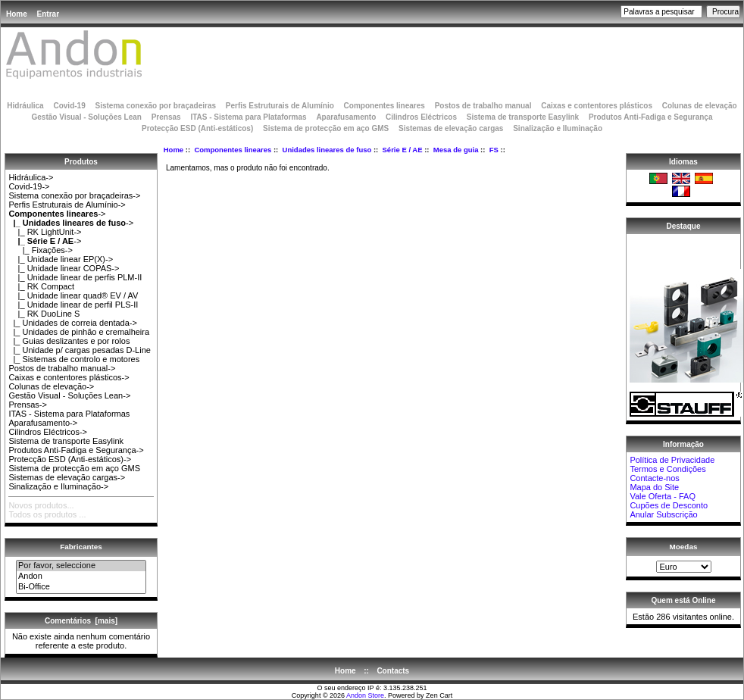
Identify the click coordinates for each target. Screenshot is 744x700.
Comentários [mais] (81, 621)
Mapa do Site (654, 487)
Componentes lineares (233, 150)
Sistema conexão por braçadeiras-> (74, 195)
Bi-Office (81, 587)
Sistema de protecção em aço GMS (326, 128)
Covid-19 (69, 106)
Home (17, 14)
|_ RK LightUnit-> (45, 232)
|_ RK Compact (41, 286)
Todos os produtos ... (47, 514)
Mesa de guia (456, 150)
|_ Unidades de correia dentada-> (73, 323)
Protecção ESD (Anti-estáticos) (197, 128)
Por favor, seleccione (81, 566)
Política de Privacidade (672, 460)
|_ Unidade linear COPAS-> (64, 268)
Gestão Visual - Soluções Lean (86, 117)
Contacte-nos (654, 478)
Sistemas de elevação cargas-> (67, 477)
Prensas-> (27, 405)
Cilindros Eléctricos (421, 117)
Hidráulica (25, 106)
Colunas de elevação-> (51, 386)
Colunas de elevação (700, 106)
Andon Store (365, 695)
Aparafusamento (346, 117)
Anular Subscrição (663, 514)
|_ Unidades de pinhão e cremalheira (79, 332)
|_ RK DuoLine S (44, 314)
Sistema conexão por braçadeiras (155, 106)
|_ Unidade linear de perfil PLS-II (73, 305)
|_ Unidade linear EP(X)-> (61, 259)
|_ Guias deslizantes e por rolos (69, 341)
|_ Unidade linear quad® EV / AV (73, 295)
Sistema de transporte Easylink (523, 117)
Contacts (393, 671)
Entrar (48, 14)
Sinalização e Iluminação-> (58, 486)
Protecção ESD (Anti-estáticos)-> (70, 459)
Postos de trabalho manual (483, 106)
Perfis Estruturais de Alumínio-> (67, 205)
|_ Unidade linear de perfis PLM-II (75, 277)
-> (57, 214)
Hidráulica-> (31, 177)
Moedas (684, 547)
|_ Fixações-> (40, 250)
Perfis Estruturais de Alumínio (280, 106)
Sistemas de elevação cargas (451, 128)
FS (494, 150)
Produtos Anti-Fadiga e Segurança (651, 117)
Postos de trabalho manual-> (62, 368)
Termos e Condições (667, 469)
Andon (81, 577)
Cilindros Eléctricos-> (48, 432)
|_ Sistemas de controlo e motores (74, 359)
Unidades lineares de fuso (327, 150)
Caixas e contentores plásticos (597, 106)
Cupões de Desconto (669, 505)
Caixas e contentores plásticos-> (69, 377)
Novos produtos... (41, 505)
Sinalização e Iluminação (558, 128)
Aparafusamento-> (43, 423)
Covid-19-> (29, 186)
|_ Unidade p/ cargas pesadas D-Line (80, 350)
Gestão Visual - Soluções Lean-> (69, 395)
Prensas (166, 117)
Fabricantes (81, 547)
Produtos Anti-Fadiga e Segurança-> (76, 450)
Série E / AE (403, 150)
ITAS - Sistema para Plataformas (248, 117)
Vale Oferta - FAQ (663, 496)
